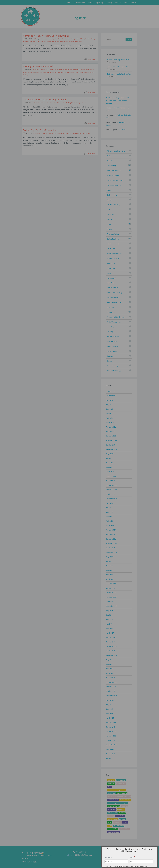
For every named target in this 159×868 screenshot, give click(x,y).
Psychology (111, 816)
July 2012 (109, 758)
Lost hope (67, 72)
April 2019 (109, 521)
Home (69, 3)
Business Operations (114, 185)
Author (47, 69)
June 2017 (109, 619)
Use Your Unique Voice (75, 42)
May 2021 (109, 414)
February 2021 (111, 427)
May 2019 (109, 517)
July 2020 (109, 458)
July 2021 (109, 405)
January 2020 (111, 481)
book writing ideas (52, 39)
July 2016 (109, 660)
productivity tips (121, 783)
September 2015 (112, 696)
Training (90, 3)
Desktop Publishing (114, 205)
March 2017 (110, 633)
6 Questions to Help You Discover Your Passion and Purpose (119, 60)
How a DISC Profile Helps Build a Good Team (119, 67)
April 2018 (109, 575)
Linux (109, 273)
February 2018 (111, 584)
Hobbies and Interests (114, 254)
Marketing (110, 283)
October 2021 (111, 391)
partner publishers (113, 829)
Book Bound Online (119, 826)
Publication (68, 133)
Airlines (110, 156)
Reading (110, 332)
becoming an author (113, 800)
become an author (125, 800)
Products (118, 3)
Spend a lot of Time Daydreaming (80, 72)
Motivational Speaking (115, 293)
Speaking (100, 3)
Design (109, 200)
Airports (110, 161)
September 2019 (112, 499)
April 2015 (109, 713)
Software (110, 356)
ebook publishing (66, 103)
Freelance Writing (113, 234)
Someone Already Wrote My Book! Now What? (46, 36)
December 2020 (111, 436)
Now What (61, 39)
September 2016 (112, 655)
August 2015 (110, 700)
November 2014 (111, 736)
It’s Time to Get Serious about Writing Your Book (50, 72)
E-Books (110, 219)
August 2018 (110, 557)
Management (111, 278)
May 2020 (109, 467)
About (124, 856)
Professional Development (116, 317)
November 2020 (111, 440)
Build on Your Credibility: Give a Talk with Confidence (119, 74)
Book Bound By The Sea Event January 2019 (119, 796)
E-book (58, 103)
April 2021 (109, 418)
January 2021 (111, 431)
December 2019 (111, 485)
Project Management (114, 322)
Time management (113, 819)
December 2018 (111, 539)
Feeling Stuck (85, 69)
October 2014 (111, 740)
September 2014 (112, 745)
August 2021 (110, 400)
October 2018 (111, 548)
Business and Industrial (115, 180)
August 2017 (110, 611)
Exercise (110, 229)
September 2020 (112, 449)
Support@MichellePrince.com (81, 855)
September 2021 (112, 396)
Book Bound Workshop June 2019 (117, 790)
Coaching (109, 3)
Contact (133, 3)
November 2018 (111, 543)
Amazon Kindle (40, 103)
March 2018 (110, 579)
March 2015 (110, 718)
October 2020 (111, 445)
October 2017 (111, 602)
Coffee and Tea (112, 195)
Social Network (112, 351)
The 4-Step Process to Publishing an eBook (45, 100)
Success (110, 361)
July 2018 (109, 561)
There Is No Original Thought (48, 42)
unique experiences (63, 42)
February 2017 (111, 637)
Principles (110, 307)
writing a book (112, 793)
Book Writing (111, 166)
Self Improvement (113, 336)
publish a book (84, 103)
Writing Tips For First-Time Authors (41, 130)
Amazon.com (48, 103)
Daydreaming (77, 69)
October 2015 (111, 691)
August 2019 (110, 503)
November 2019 (111, 490)
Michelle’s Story (79, 3)
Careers (110, 190)
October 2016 (111, 651)
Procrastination (120, 816)
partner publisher (124, 829)
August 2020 (110, 454)
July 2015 (109, 705)
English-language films (114, 832)
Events (109, 224)
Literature (61, 133)
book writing (43, 39)
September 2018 (112, 552)
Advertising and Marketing (116, 151)
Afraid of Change (40, 69)
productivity (111, 783)
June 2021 (109, 409)
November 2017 (111, 597)
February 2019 (111, 530)
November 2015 (111, 687)
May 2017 (109, 624)
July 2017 (109, 615)
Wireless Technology (114, 371)
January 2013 (111, 754)
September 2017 (112, 606)
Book (37, 39)
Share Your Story (121, 780)
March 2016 (110, 673)
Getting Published (113, 239)
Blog (126, 3)
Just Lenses (110, 98)
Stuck (92, 72)
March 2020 (110, 472)
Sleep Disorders (112, 346)
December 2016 (111, 646)
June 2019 (109, 512)
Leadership (111, 268)
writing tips (86, 133)
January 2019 (111, 534)
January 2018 (111, 588)
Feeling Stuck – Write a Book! (38, 66)
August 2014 (110, 749)
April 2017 (109, 628)
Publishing (75, 133)
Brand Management (114, 175)
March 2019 (110, 525)
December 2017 (111, 593)
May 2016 (109, 664)
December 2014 (111, 731)
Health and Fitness (113, 244)
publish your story (113, 813)
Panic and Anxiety (113, 297)
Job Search (111, 263)
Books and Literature (114, 171)
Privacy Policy (132, 856)
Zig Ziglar (125, 822)
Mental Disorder (112, 288)
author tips (38, 133)
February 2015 (111, 722)
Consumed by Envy (67, 69)
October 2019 (111, 494)
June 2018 (109, 566)
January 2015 (111, 727)
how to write (75, 103)
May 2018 (109, 570)
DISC (109, 210)
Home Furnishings (113, 258)
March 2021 (110, 423)
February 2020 (111, 476)
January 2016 (111, 678)
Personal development (114, 806)
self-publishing (112, 341)
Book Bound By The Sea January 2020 (118, 803)
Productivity (111, 312)
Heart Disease (112, 249)
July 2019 (109, 508)
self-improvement (122, 793)
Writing (25, 75)
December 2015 (111, 682)
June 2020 (109, 463)
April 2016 (109, 669)
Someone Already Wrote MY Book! (75, 39)
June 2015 (109, 709)
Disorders (110, 214)
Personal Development (115, 302)
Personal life (122, 813)
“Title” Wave (122, 129)
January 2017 (111, 642)
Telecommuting (112, 366)
